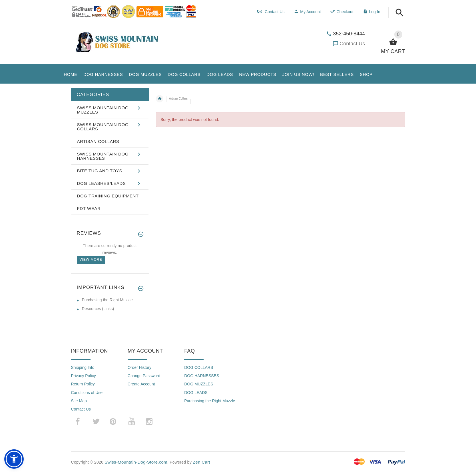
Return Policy (83, 384)
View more (91, 260)
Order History (139, 367)
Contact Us (352, 44)
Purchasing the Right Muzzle (210, 401)
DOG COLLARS (199, 367)
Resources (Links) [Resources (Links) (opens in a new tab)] (98, 309)
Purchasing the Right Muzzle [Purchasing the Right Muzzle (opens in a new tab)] (107, 300)
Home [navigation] (160, 99)
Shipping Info (83, 367)
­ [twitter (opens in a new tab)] (96, 422)
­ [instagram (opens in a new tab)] (149, 422)
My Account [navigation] (307, 12)
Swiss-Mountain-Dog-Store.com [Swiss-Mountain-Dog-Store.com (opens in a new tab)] (136, 462)
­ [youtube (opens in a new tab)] (132, 422)
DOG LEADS (196, 393)
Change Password (144, 376)
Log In (372, 12)
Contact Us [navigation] (271, 12)
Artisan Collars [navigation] (178, 99)
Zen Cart (201, 462)
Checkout (342, 12)
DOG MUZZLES (199, 384)
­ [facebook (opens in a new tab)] (81, 422)
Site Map (79, 401)
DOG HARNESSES (202, 376)
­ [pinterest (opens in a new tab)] (117, 422)
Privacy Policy (84, 376)
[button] (400, 13)
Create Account (141, 384)
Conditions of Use (87, 393)
